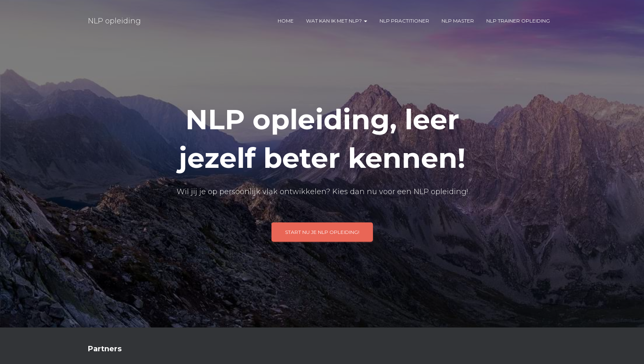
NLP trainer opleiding (518, 21)
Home (286, 21)
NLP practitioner (404, 21)
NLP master (458, 21)
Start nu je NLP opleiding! (322, 232)
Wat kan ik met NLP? (337, 21)
